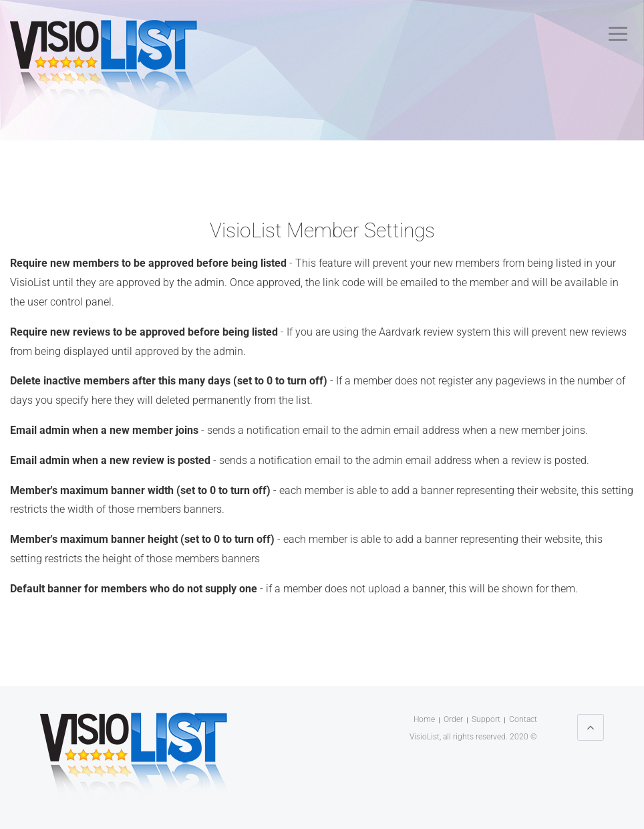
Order (453, 719)
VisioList (425, 737)
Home (424, 719)
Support (486, 719)
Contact (523, 719)
